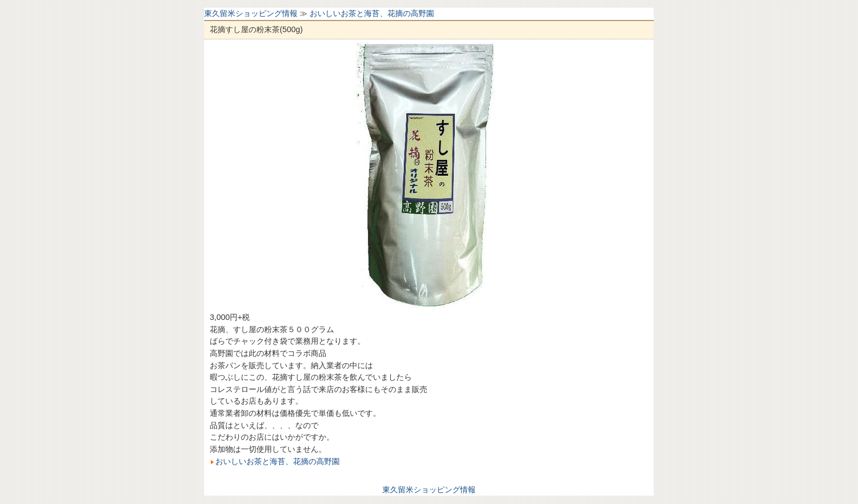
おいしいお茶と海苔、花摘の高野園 (372, 13)
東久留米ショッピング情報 (251, 13)
